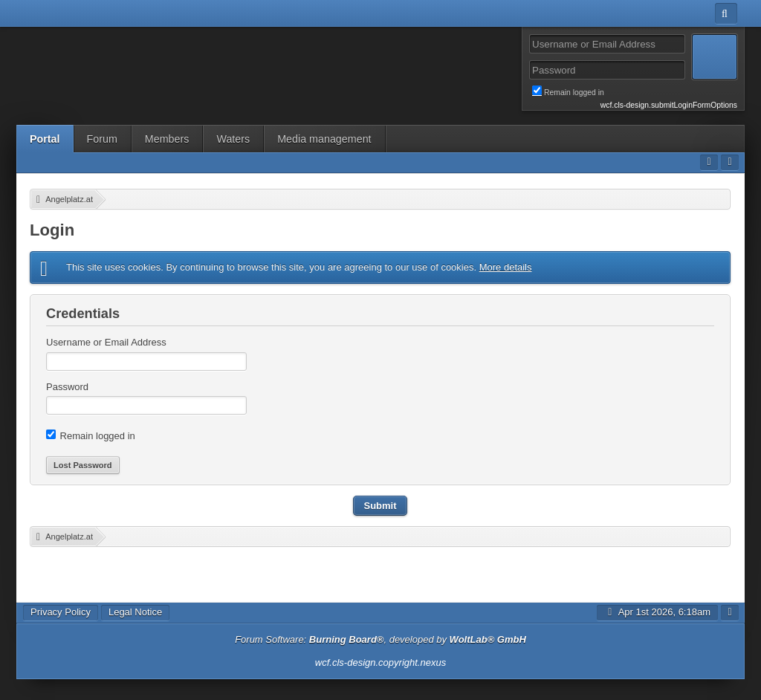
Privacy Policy (61, 612)
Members (167, 139)
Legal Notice (135, 612)
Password (67, 387)
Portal (45, 139)
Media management (324, 139)
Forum (102, 139)
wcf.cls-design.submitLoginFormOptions (669, 105)
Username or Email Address (106, 342)
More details (506, 267)
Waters (233, 139)
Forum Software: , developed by (380, 639)
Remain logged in (635, 91)
